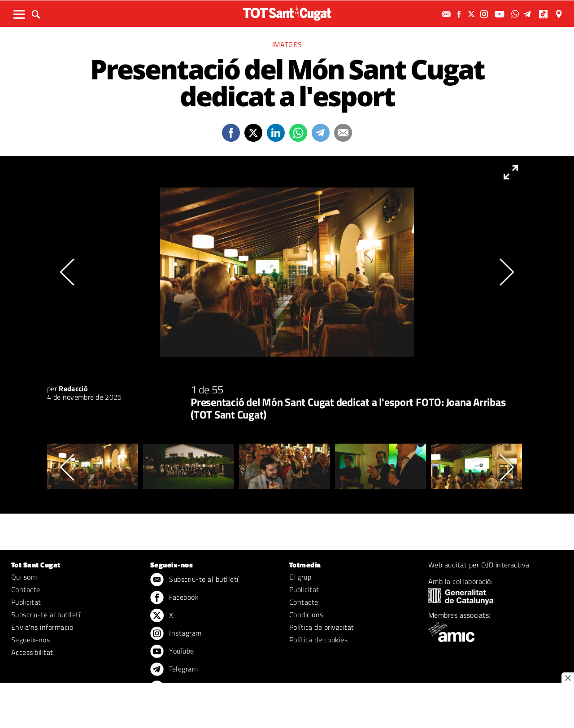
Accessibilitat (32, 652)
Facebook (174, 598)
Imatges (287, 44)
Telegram (174, 670)
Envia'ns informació (42, 627)
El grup (300, 577)
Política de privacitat (322, 627)
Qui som (24, 577)
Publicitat (26, 602)
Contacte (26, 589)
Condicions (306, 615)
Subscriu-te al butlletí (46, 615)
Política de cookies (318, 640)
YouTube (172, 652)
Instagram (176, 634)
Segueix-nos (30, 640)
